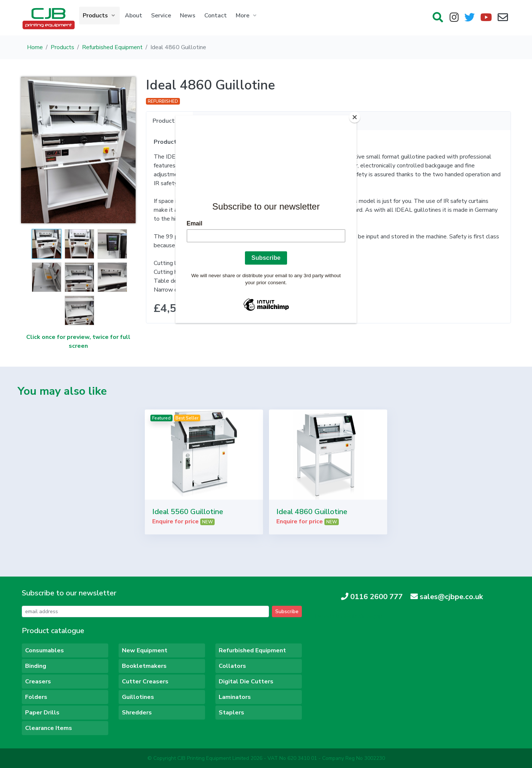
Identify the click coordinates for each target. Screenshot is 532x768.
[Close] (355, 117)
